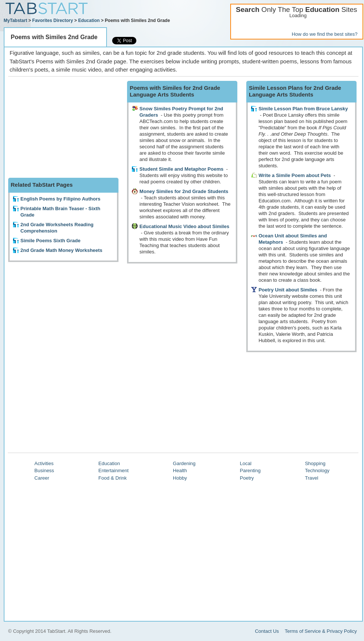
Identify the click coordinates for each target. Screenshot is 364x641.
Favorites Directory (53, 20)
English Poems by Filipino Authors (61, 199)
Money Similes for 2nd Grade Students (184, 191)
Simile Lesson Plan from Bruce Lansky (303, 109)
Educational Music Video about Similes (184, 226)
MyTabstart (15, 20)
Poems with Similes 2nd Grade (54, 37)
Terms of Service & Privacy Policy (321, 631)
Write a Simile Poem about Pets (295, 175)
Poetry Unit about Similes (288, 290)
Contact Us (267, 631)
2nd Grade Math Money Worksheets (61, 250)
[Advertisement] (64, 127)
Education (89, 20)
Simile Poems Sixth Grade (50, 241)
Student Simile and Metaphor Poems (181, 169)
